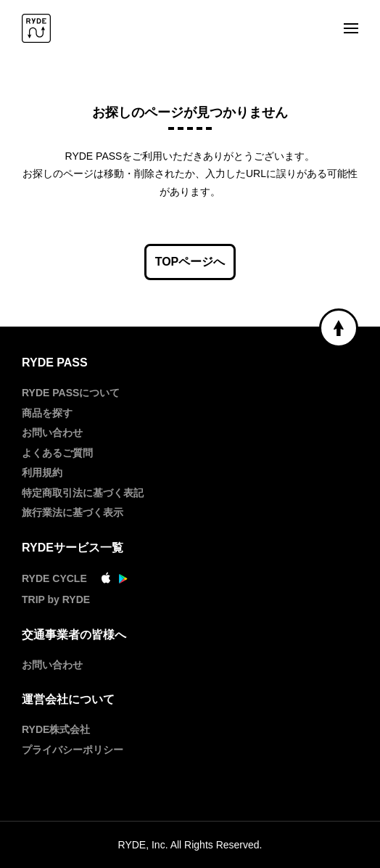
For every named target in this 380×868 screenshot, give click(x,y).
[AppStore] (106, 580)
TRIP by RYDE (56, 599)
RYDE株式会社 (56, 729)
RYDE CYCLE (54, 578)
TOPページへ (190, 262)
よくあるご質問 (57, 453)
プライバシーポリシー (73, 750)
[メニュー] (351, 29)
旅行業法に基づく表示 (73, 512)
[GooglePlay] (123, 580)
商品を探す (47, 413)
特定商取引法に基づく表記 (83, 493)
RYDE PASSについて (71, 393)
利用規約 (42, 472)
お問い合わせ (52, 433)
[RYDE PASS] (36, 29)
